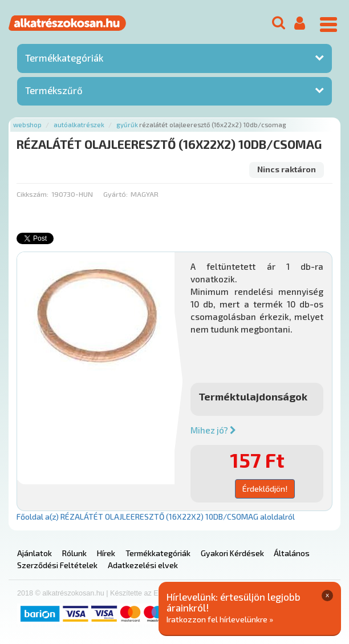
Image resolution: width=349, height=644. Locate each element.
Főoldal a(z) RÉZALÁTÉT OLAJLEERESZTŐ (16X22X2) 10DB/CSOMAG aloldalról (156, 517)
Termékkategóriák (64, 58)
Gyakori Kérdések (232, 553)
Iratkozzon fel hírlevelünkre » (220, 619)
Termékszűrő (54, 90)
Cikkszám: (33, 194)
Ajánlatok (35, 553)
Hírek (106, 553)
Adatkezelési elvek (143, 565)
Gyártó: (115, 194)
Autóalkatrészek (79, 125)
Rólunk (74, 553)
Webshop (27, 125)
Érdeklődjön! (265, 489)
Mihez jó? (213, 430)
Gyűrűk (127, 125)
